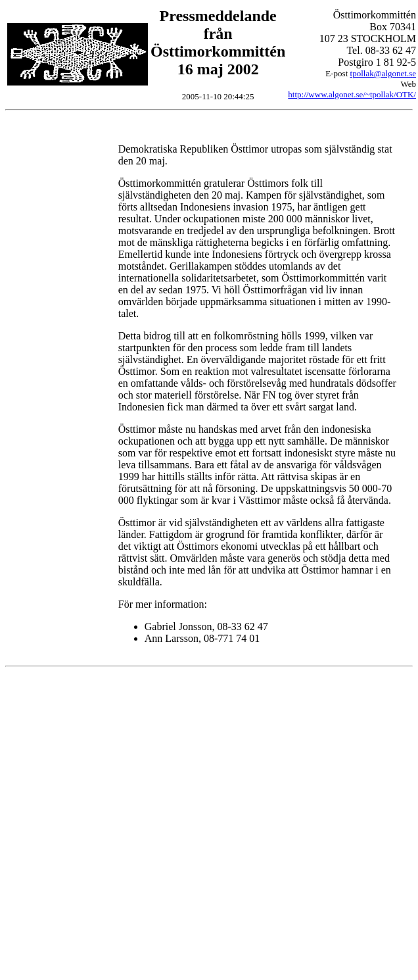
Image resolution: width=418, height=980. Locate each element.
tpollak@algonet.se (383, 73)
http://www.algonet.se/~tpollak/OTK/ (352, 94)
